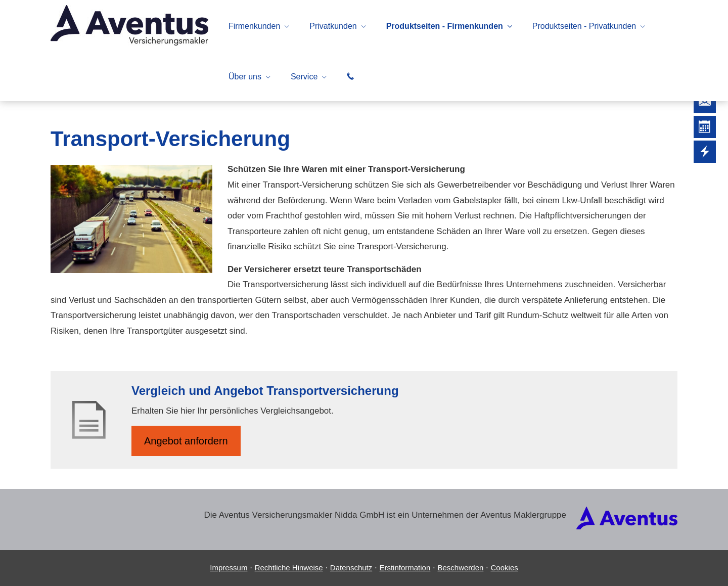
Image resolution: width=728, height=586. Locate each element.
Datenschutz (351, 568)
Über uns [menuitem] (245, 77)
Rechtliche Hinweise (289, 568)
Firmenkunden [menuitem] (254, 26)
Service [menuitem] (304, 77)
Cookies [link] (505, 568)
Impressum (229, 568)
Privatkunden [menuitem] (333, 26)
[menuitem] (350, 76)
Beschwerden (460, 568)
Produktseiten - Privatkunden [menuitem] (584, 26)
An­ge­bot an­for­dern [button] (186, 441)
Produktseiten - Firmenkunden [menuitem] (445, 26)
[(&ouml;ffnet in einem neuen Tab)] (627, 527)
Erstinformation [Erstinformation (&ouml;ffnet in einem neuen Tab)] (405, 568)
